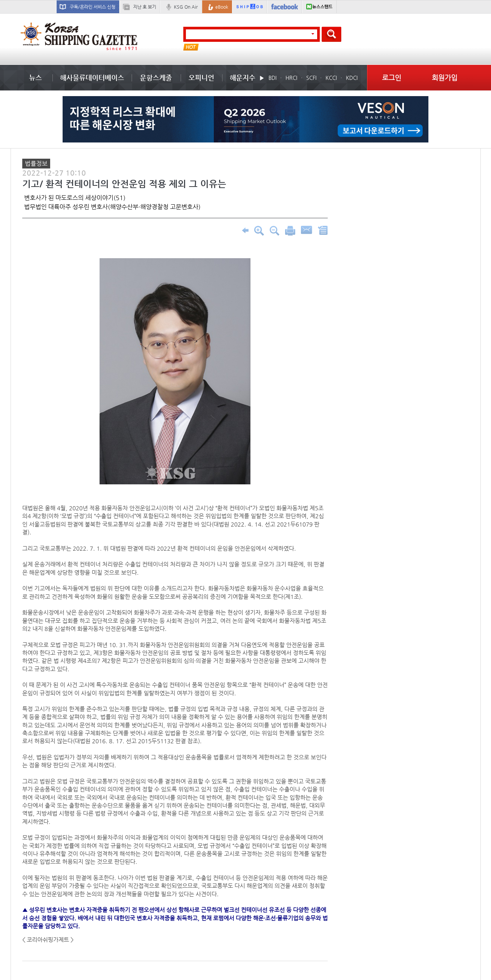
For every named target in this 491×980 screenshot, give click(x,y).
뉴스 (35, 77)
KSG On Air (186, 7)
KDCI (352, 78)
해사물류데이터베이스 (92, 77)
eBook (222, 7)
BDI (272, 78)
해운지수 (242, 77)
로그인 (392, 77)
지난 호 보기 (145, 7)
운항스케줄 (156, 77)
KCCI (331, 78)
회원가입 (445, 77)
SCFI (311, 78)
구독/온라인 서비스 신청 (93, 7)
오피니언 (201, 77)
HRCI (291, 78)
